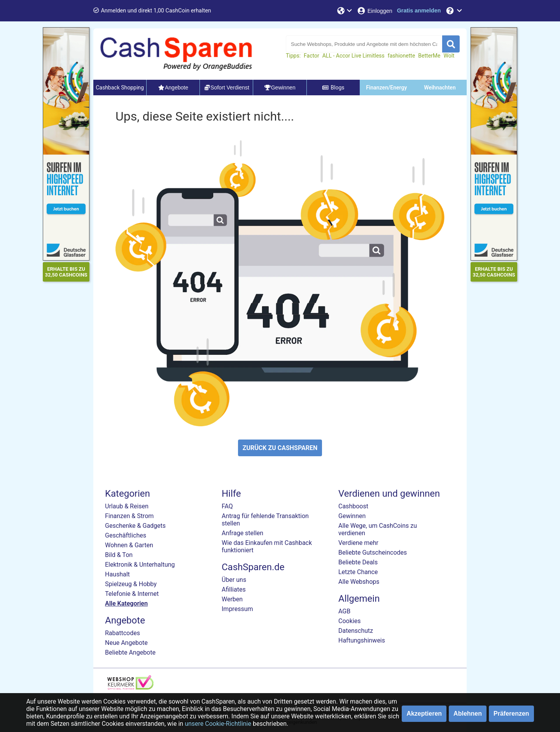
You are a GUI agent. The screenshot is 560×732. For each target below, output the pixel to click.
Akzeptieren (424, 714)
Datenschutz (356, 631)
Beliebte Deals (358, 562)
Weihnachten (440, 88)
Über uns (234, 580)
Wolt (449, 56)
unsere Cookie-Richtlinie (218, 724)
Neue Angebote (126, 643)
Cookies (349, 621)
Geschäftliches (126, 535)
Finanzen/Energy (386, 88)
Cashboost (353, 506)
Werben (232, 599)
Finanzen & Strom (129, 516)
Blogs (333, 88)
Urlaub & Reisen (127, 506)
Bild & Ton (119, 555)
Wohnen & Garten (129, 545)
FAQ (227, 506)
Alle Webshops (359, 582)
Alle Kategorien (126, 603)
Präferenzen (511, 714)
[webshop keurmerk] (130, 687)
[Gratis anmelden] (419, 11)
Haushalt (117, 574)
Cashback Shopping (120, 88)
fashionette (402, 56)
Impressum (237, 609)
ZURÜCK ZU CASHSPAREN (280, 448)
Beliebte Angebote (130, 652)
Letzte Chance (358, 572)
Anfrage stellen (242, 533)
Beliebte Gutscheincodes (373, 553)
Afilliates (234, 589)
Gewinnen (352, 516)
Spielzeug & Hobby (131, 584)
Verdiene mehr (358, 543)
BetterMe (429, 56)
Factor (311, 56)
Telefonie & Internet (132, 594)
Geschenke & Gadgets (135, 526)
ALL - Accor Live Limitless (353, 56)
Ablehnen (468, 714)
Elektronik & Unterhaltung (140, 565)
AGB (344, 611)
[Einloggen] (374, 11)
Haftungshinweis (362, 640)
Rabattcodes (122, 633)
